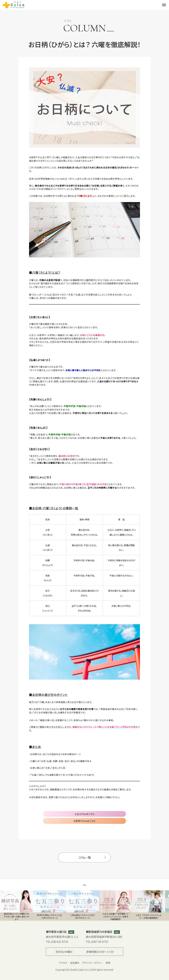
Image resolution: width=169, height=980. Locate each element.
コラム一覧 (92, 857)
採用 (108, 963)
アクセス (63, 963)
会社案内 (75, 963)
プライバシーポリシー (92, 963)
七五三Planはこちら (85, 814)
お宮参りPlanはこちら (84, 821)
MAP (71, 932)
